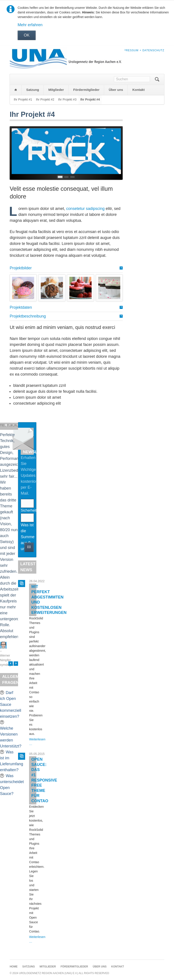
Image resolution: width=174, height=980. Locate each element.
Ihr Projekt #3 (67, 99)
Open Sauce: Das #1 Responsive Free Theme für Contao (44, 780)
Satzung (33, 90)
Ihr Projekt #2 (45, 99)
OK (27, 35)
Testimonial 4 (17, 425)
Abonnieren (29, 547)
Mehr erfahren (30, 25)
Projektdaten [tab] (21, 307)
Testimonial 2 (10, 425)
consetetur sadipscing (85, 209)
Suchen (157, 79)
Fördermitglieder (86, 90)
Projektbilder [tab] (21, 268)
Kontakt (139, 90)
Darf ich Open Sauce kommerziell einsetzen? (11, 705)
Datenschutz (153, 50)
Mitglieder (56, 90)
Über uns (116, 90)
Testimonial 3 (14, 425)
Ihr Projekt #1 (23, 99)
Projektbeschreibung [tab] (28, 316)
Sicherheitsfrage (27, 510)
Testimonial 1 (6, 425)
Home (16, 90)
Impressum (130, 50)
